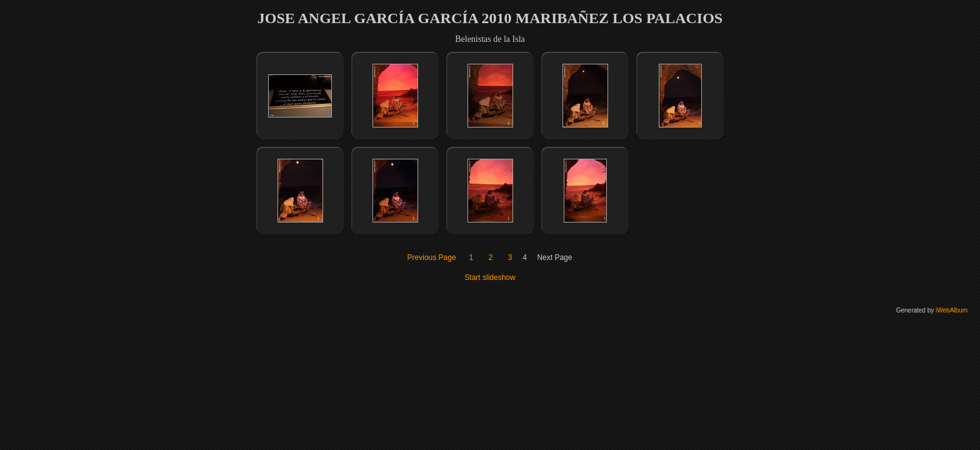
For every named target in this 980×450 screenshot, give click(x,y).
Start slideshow (490, 277)
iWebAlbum (952, 310)
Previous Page (432, 257)
